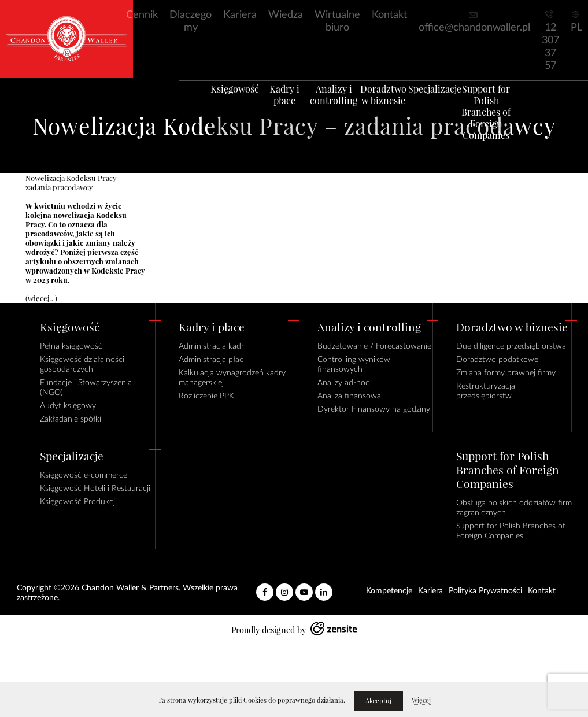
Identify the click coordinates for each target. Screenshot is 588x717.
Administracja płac (211, 360)
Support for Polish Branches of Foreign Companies (502, 124)
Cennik (142, 15)
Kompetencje (389, 591)
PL (576, 28)
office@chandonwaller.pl (474, 28)
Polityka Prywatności (485, 591)
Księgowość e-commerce (84, 475)
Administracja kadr (211, 346)
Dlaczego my (191, 21)
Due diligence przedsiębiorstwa (511, 346)
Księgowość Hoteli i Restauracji (95, 489)
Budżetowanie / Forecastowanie (374, 346)
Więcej (421, 700)
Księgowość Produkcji (78, 502)
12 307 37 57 (550, 47)
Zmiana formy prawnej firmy (506, 373)
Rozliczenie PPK (206, 396)
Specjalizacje (445, 101)
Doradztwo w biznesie (389, 107)
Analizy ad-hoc (343, 383)
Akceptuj (378, 701)
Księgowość (219, 101)
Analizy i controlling (332, 107)
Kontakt (389, 15)
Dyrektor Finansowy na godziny (374, 409)
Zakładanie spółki (71, 419)
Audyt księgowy (68, 406)
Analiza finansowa (349, 396)
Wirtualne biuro (337, 21)
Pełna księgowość (71, 346)
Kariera (240, 15)
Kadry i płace (276, 101)
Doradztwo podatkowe (497, 360)
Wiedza (286, 15)
